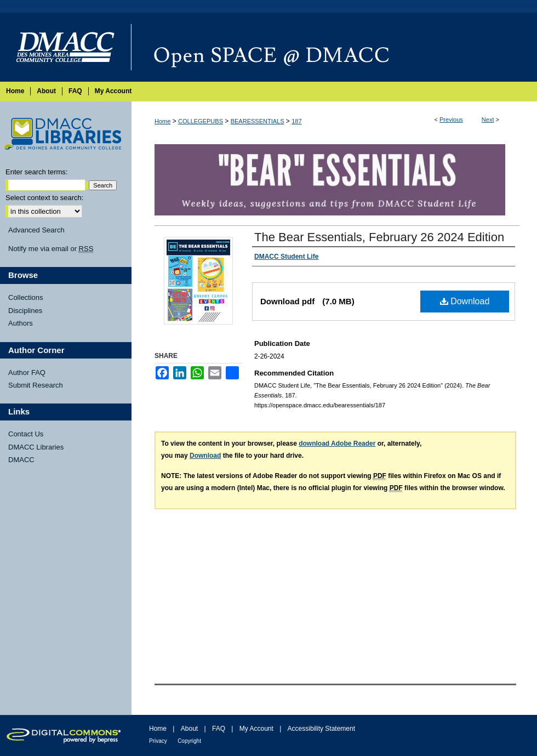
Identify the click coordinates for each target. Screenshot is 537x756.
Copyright (189, 741)
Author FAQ (27, 373)
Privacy (158, 741)
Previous (451, 120)
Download (465, 301)
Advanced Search (36, 230)
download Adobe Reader (337, 444)
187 (296, 121)
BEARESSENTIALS (258, 121)
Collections (26, 297)
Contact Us (26, 434)
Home (162, 121)
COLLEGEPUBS (201, 121)
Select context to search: (44, 198)
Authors (21, 323)
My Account (256, 729)
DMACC (21, 460)
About (189, 729)
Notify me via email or (51, 249)
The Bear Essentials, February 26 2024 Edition (379, 237)
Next (488, 120)
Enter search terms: (36, 172)
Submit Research (36, 385)
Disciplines (25, 311)
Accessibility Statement (321, 729)
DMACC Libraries (36, 447)
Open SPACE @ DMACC (334, 47)
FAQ (219, 729)
